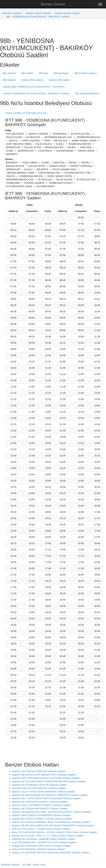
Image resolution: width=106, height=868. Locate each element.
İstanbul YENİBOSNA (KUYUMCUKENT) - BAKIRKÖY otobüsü (36, 93)
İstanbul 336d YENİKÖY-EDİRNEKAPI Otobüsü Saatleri (41, 815)
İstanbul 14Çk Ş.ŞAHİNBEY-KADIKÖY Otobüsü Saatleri (41, 805)
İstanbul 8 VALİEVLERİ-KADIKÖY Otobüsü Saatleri (39, 788)
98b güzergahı (61, 73)
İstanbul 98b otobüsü (32, 80)
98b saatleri (27, 73)
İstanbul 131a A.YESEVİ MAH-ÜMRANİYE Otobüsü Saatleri (44, 792)
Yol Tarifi (26, 865)
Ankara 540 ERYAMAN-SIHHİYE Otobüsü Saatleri (38, 849)
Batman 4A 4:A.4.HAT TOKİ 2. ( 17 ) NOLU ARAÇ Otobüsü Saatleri (48, 836)
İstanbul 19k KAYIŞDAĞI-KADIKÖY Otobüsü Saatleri (40, 802)
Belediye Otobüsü (53, 4)
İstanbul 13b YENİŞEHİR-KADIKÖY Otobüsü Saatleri (40, 809)
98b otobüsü (9, 73)
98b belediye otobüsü (86, 73)
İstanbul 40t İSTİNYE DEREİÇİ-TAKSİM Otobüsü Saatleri (42, 819)
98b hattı (43, 73)
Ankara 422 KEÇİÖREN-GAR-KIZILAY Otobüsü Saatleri (41, 846)
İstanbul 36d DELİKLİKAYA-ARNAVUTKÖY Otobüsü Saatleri (44, 775)
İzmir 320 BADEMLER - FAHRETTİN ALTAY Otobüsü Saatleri (44, 842)
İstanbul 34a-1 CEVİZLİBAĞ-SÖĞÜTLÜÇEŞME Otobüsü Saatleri (46, 798)
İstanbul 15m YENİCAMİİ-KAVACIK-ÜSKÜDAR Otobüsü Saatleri (46, 778)
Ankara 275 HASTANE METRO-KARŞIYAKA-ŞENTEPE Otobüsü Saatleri (51, 853)
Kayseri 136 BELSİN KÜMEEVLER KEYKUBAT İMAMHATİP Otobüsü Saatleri (53, 825)
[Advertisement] (40, 28)
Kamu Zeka (39, 865)
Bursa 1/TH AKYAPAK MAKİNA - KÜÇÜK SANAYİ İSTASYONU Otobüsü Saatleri (55, 832)
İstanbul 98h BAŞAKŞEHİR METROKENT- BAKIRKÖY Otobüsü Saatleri (50, 795)
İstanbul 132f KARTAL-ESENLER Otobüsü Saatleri (39, 771)
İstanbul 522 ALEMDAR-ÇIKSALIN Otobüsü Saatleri (39, 785)
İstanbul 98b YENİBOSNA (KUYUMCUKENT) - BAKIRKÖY (34, 87)
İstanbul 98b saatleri (59, 80)
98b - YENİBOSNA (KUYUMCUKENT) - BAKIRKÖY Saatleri (38, 17)
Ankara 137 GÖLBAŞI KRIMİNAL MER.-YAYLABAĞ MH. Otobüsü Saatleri (51, 822)
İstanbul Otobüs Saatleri (38, 13)
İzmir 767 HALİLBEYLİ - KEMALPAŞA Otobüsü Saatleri (41, 829)
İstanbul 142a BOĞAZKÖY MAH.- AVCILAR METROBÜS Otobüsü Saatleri (51, 812)
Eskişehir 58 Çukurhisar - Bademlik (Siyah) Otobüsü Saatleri (44, 839)
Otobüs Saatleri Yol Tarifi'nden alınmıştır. (26, 113)
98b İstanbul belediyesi (87, 93)
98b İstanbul (9, 80)
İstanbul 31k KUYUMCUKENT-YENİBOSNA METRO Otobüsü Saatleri (49, 781)
